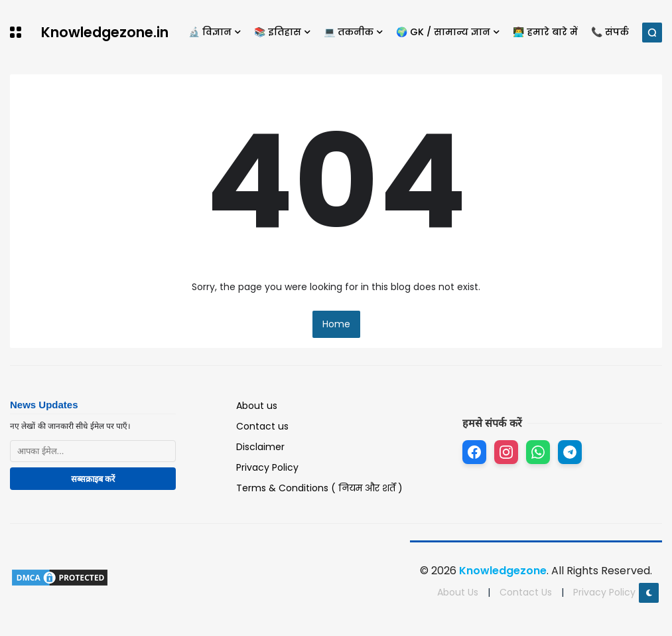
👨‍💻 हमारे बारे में (545, 32)
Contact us (262, 426)
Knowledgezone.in (105, 32)
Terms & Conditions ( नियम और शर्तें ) (319, 488)
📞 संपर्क (610, 32)
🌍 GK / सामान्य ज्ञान (443, 32)
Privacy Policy (267, 467)
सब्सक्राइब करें (93, 479)
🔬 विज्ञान (210, 32)
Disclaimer (260, 447)
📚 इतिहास (278, 32)
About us (257, 406)
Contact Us (526, 592)
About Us (458, 592)
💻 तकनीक (349, 32)
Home (336, 324)
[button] (16, 32)
